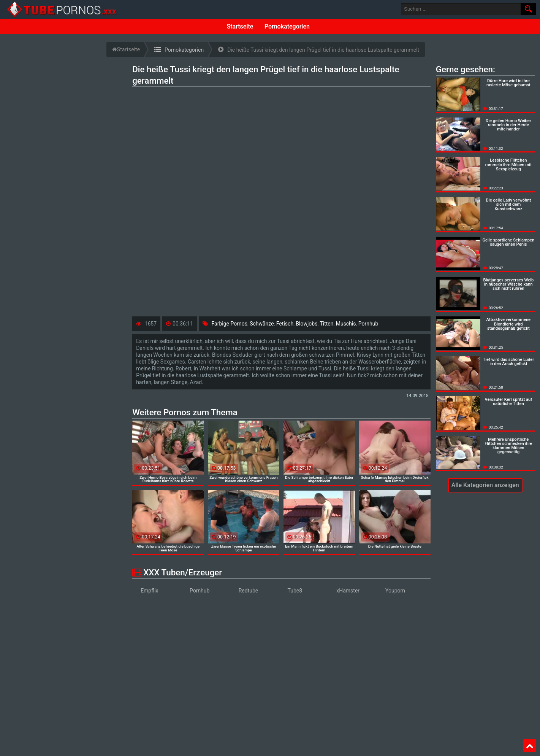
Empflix (149, 591)
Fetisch (285, 324)
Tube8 (295, 591)
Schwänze (262, 324)
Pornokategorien (287, 26)
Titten (326, 324)
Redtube (249, 591)
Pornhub (368, 324)
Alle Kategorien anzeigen (485, 485)
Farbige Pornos (230, 324)
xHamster (348, 591)
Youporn (395, 591)
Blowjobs (306, 324)
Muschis (346, 324)
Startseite (240, 26)
